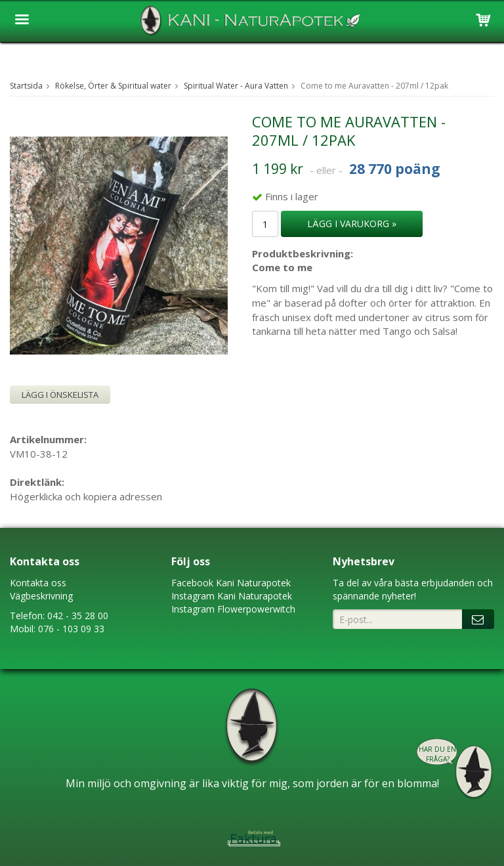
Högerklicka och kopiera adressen (86, 496)
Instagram (193, 596)
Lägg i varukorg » (352, 224)
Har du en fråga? (437, 754)
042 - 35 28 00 (78, 616)
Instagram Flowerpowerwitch (233, 609)
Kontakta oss (38, 583)
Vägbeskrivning (41, 596)
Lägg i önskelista (60, 395)
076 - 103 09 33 (71, 629)
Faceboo (190, 583)
